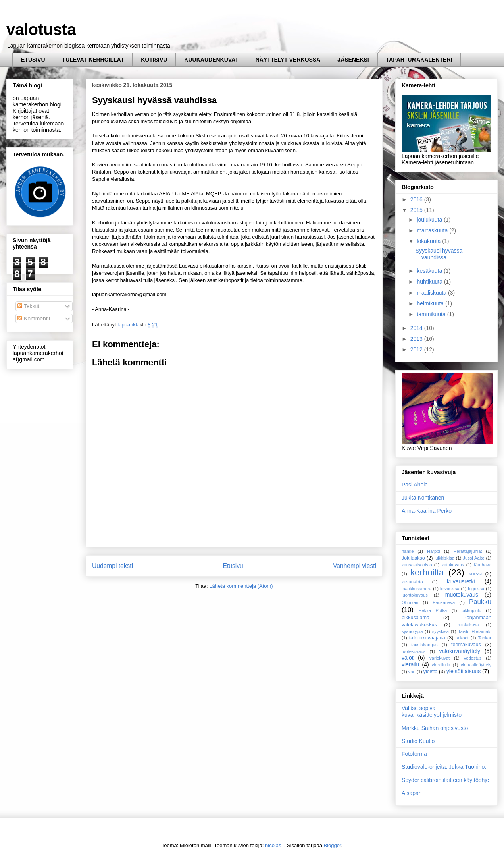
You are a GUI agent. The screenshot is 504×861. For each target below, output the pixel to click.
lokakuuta (429, 241)
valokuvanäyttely (460, 651)
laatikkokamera (416, 589)
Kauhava (483, 565)
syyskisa (441, 631)
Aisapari (412, 793)
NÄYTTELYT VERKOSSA (288, 60)
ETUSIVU (33, 60)
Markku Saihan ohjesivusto (435, 728)
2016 (417, 199)
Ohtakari (410, 602)
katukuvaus (453, 565)
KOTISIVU (154, 60)
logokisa (476, 589)
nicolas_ (275, 845)
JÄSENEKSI (353, 60)
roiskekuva (468, 625)
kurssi (475, 574)
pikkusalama (416, 618)
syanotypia (412, 631)
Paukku (480, 602)
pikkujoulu (471, 610)
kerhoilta (427, 572)
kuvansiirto (412, 582)
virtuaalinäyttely (476, 665)
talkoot (462, 638)
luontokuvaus (415, 595)
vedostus (473, 658)
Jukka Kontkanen (423, 498)
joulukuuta (430, 220)
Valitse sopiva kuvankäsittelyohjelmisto (432, 711)
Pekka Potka (433, 610)
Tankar (485, 638)
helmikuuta (431, 303)
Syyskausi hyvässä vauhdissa (439, 254)
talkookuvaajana (427, 638)
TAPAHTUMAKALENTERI (419, 60)
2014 (417, 328)
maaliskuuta (432, 293)
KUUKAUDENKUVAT (211, 60)
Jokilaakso (413, 558)
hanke (408, 551)
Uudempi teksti (113, 566)
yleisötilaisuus (464, 671)
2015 (417, 210)
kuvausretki (461, 581)
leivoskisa (450, 589)
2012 (417, 349)
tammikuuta (432, 314)
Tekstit (28, 306)
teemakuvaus (466, 645)
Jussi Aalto (473, 558)
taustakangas (424, 645)
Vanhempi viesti (355, 566)
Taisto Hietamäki (475, 631)
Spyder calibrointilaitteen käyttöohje (445, 780)
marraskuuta (433, 230)
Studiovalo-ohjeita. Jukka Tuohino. (444, 767)
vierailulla (441, 665)
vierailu (410, 664)
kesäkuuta (430, 271)
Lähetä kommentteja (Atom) (241, 586)
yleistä (431, 672)
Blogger (333, 845)
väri (412, 672)
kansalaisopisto (417, 565)
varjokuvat (440, 658)
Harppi (434, 551)
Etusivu (233, 566)
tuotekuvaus (414, 651)
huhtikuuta (430, 282)
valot (408, 658)
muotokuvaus (462, 595)
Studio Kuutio (418, 741)
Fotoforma (414, 754)
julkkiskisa (444, 558)
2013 (417, 339)
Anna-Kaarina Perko (427, 511)
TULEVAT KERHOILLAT (93, 60)
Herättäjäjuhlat (467, 551)
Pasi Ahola (415, 485)
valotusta (41, 29)
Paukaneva (444, 602)
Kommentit (34, 319)
